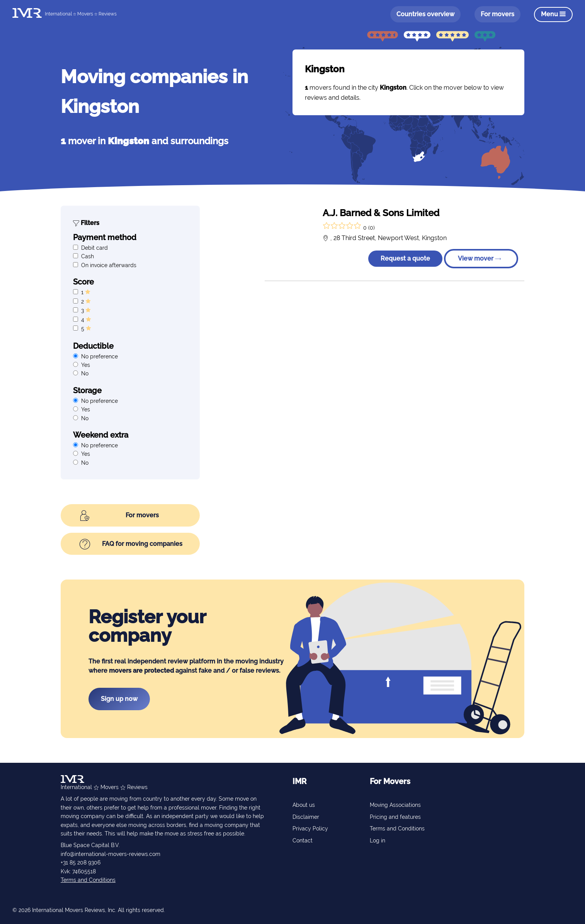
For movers (497, 14)
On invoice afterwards (109, 265)
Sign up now (119, 699)
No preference (99, 356)
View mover (480, 258)
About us (304, 805)
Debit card (94, 248)
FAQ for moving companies (131, 545)
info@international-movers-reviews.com (111, 854)
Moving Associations (395, 805)
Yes (86, 365)
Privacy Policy (310, 829)
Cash (88, 256)
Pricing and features (395, 817)
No (85, 373)
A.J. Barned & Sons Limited (381, 213)
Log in (378, 840)
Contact (303, 840)
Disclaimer (306, 817)
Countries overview (425, 14)
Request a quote (405, 258)
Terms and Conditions (88, 880)
